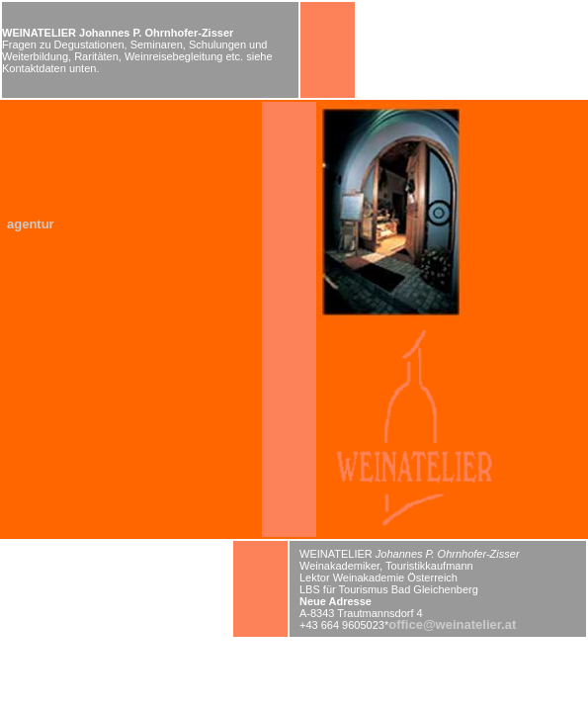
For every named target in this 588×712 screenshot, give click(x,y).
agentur (31, 224)
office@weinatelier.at (452, 624)
